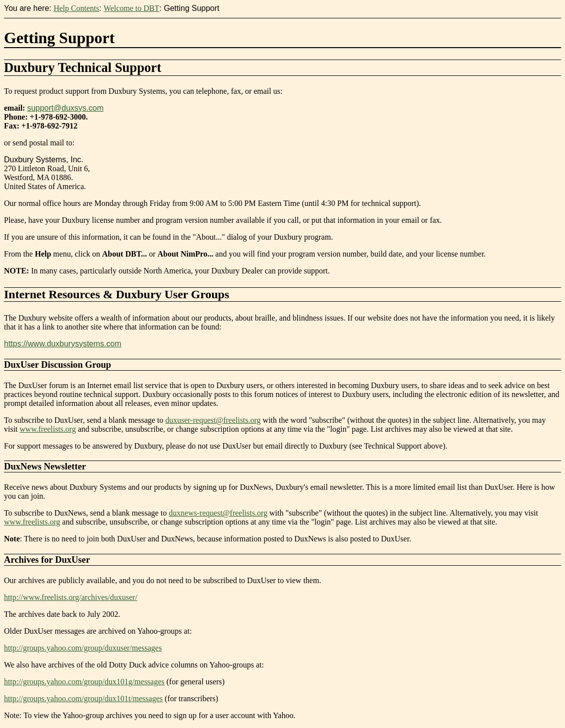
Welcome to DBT (131, 8)
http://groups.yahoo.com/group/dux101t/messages (83, 698)
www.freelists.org (48, 429)
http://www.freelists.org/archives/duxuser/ (71, 597)
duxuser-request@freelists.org (213, 420)
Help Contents (76, 8)
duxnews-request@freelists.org (218, 513)
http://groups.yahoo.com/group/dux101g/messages (84, 682)
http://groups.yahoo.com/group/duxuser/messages (83, 648)
